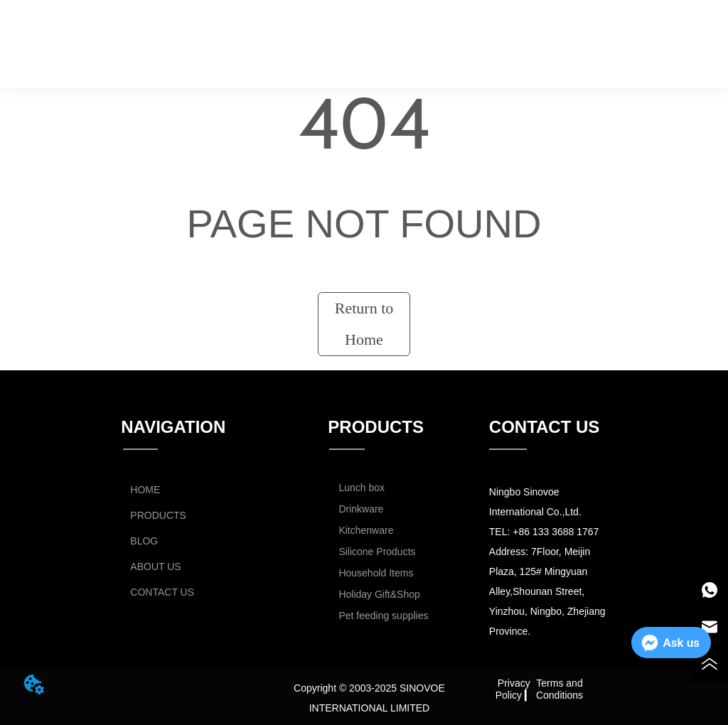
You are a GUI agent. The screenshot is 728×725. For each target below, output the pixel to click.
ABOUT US (492, 32)
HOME (173, 32)
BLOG (391, 32)
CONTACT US (388, 66)
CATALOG (593, 32)
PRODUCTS (278, 32)
